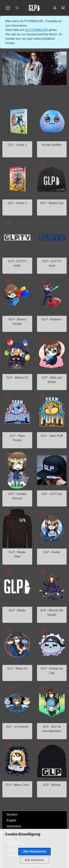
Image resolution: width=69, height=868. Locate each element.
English (11, 820)
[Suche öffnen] (17, 8)
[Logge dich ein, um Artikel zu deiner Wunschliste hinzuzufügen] (43, 165)
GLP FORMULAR (36, 30)
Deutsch (12, 814)
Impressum (14, 826)
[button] (63, 8)
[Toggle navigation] (8, 8)
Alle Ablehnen (34, 860)
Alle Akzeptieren (35, 851)
